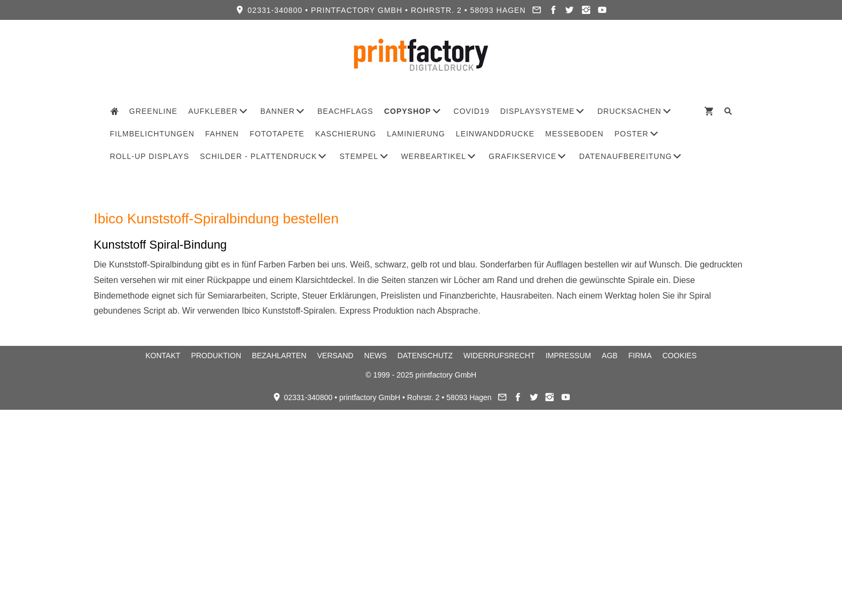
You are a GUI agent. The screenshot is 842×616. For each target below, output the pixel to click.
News (375, 356)
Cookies (680, 356)
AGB (610, 356)
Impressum (568, 356)
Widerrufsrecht (499, 356)
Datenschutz (425, 356)
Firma (640, 356)
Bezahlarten (279, 356)
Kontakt (163, 356)
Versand (335, 356)
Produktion (216, 356)
